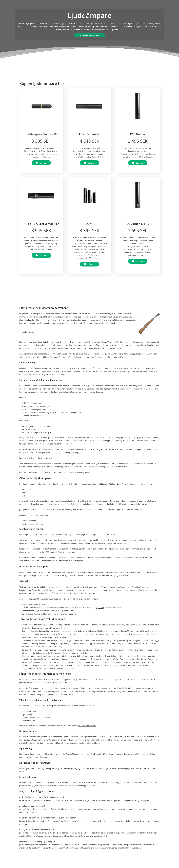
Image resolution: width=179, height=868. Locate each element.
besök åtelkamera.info (87, 726)
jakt (58, 342)
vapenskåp (100, 608)
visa (32, 332)
